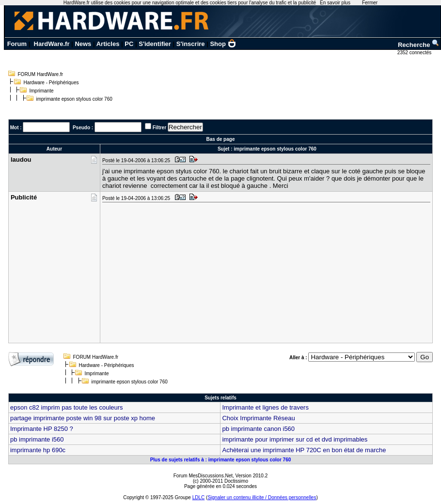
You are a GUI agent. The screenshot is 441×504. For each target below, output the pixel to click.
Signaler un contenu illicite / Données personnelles (262, 497)
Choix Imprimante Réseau (258, 418)
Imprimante (42, 91)
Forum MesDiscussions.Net (203, 476)
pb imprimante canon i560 (258, 429)
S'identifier (155, 44)
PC (129, 44)
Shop (223, 44)
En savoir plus (335, 3)
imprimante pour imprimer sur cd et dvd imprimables (295, 439)
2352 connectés (415, 53)
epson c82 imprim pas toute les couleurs (67, 407)
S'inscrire (191, 44)
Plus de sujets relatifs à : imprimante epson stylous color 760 (221, 460)
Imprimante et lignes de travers (265, 407)
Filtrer (159, 128)
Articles (108, 44)
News (83, 44)
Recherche (419, 45)
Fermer (370, 3)
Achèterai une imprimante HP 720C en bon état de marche (304, 450)
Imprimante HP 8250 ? (42, 429)
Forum (17, 44)
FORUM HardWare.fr (41, 74)
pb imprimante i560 (37, 439)
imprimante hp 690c (38, 450)
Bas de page (221, 139)
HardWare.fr (52, 44)
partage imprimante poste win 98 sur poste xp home (83, 418)
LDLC (199, 497)
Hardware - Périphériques (51, 83)
